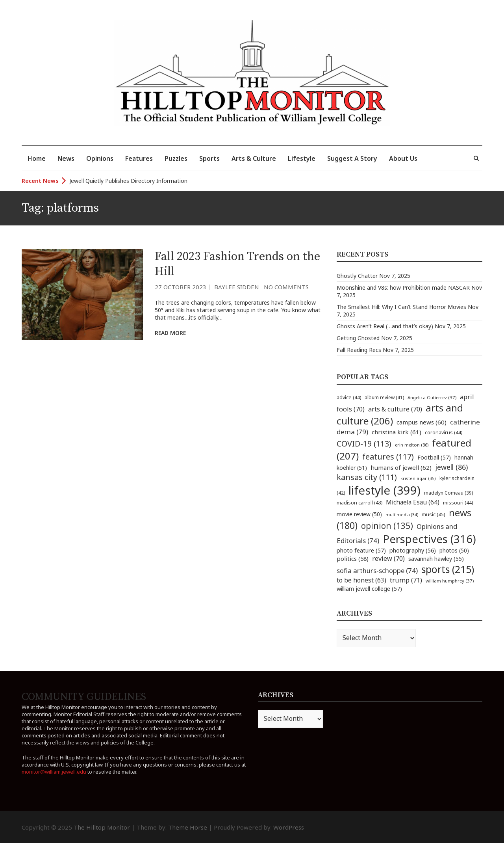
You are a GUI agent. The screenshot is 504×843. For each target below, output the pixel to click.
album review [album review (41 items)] (384, 397)
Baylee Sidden (237, 287)
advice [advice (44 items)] (349, 397)
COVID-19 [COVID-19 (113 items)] (364, 444)
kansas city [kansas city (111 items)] (367, 477)
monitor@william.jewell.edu (54, 772)
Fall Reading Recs (359, 350)
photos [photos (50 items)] (454, 550)
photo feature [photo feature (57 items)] (361, 550)
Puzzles (176, 158)
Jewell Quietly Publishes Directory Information (128, 181)
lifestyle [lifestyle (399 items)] (384, 490)
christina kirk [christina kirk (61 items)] (397, 432)
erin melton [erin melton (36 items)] (412, 445)
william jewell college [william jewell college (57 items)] (369, 588)
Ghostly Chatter (357, 276)
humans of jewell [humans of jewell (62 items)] (401, 467)
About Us (403, 158)
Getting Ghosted (358, 338)
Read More (170, 333)
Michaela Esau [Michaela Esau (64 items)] (413, 502)
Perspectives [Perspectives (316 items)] (429, 539)
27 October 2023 (181, 287)
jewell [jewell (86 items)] (451, 467)
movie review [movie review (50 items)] (359, 514)
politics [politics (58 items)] (353, 558)
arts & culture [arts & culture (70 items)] (395, 409)
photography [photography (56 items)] (413, 550)
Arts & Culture (254, 158)
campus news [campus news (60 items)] (422, 422)
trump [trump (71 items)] (406, 580)
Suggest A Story (352, 158)
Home (37, 158)
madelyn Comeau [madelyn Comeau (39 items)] (448, 493)
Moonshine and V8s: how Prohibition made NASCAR (403, 288)
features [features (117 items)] (388, 457)
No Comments (286, 287)
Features (139, 158)
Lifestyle (302, 158)
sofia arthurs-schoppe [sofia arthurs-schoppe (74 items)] (377, 570)
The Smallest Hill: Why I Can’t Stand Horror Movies (401, 307)
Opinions (100, 158)
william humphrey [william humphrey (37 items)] (450, 581)
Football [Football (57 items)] (434, 457)
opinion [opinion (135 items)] (387, 526)
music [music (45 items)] (434, 514)
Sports (209, 158)
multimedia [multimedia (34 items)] (402, 515)
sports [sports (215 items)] (448, 569)
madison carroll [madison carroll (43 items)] (359, 503)
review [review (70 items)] (388, 558)
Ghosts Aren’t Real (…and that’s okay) (385, 326)
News (66, 158)
